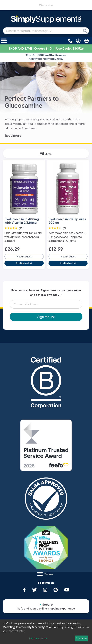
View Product (24, 257)
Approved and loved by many (46, 57)
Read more (13, 135)
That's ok (81, 638)
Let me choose (38, 638)
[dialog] (46, 632)
